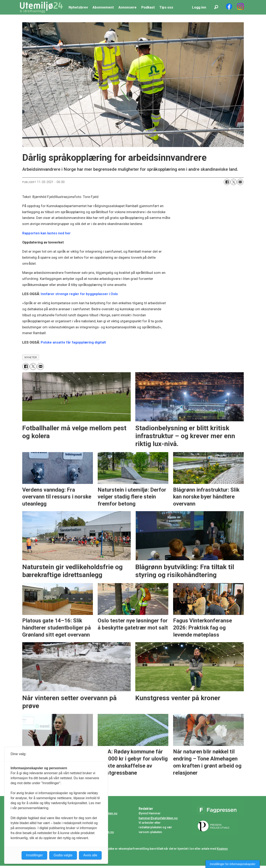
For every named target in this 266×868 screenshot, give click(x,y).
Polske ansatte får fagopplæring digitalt (73, 342)
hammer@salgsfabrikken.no (158, 818)
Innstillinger (34, 855)
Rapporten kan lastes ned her (46, 233)
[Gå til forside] (41, 7)
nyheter (31, 357)
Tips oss (166, 7)
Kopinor (222, 849)
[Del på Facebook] (227, 182)
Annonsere (127, 7)
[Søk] (216, 7)
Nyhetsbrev (78, 7)
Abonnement (103, 7)
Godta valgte (63, 855)
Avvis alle (90, 855)
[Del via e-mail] (240, 182)
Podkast (148, 7)
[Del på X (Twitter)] (234, 182)
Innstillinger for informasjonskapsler (233, 864)
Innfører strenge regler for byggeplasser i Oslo (79, 294)
